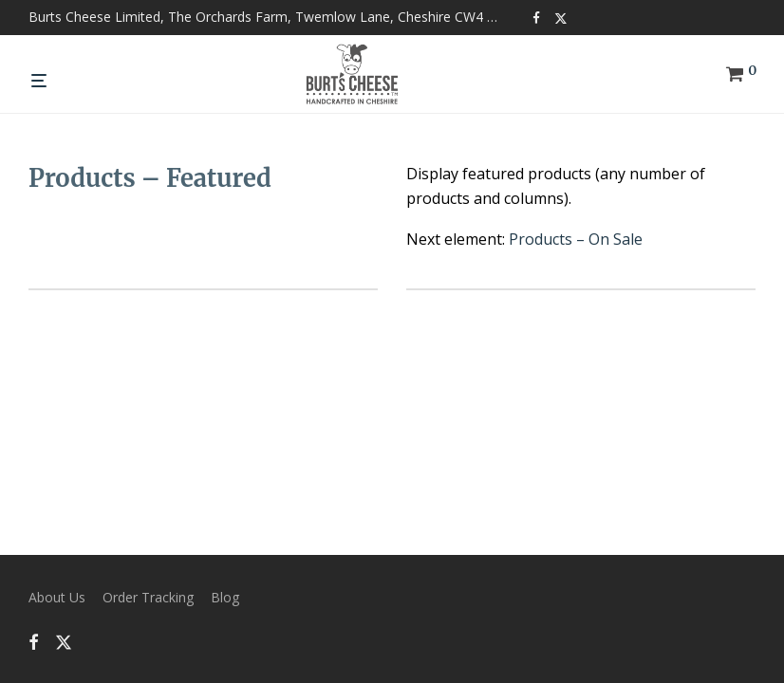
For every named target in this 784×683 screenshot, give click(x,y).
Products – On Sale (576, 239)
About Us (57, 597)
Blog (225, 597)
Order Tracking (148, 597)
